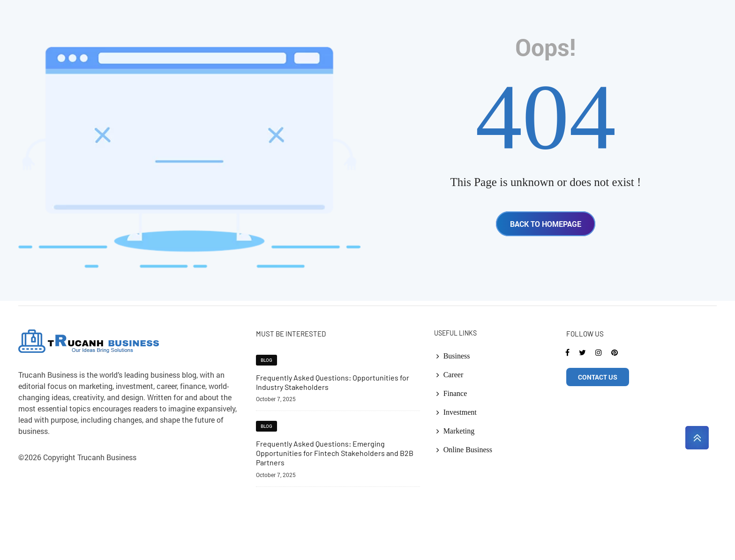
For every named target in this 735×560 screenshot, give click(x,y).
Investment (460, 412)
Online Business (468, 450)
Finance (455, 393)
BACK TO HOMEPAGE (546, 224)
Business (457, 356)
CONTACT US (598, 377)
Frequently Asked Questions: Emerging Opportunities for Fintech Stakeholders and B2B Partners (335, 453)
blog (266, 360)
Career (454, 375)
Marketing (459, 431)
